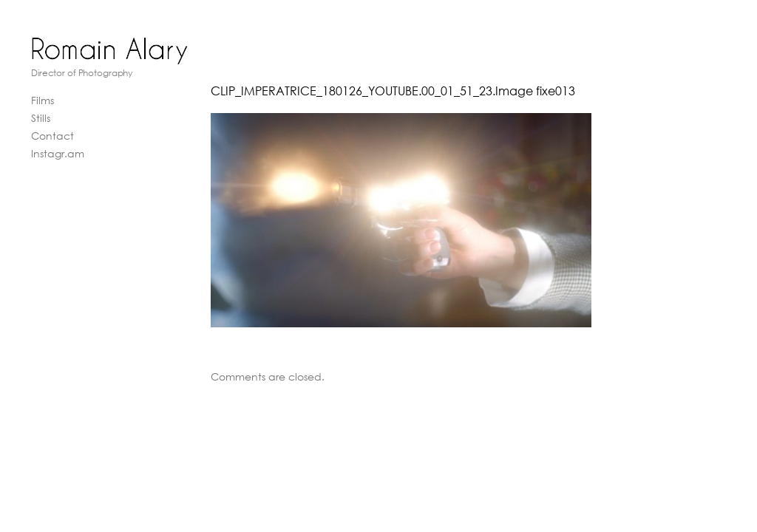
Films (43, 100)
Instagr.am (58, 153)
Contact (52, 136)
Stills (41, 118)
